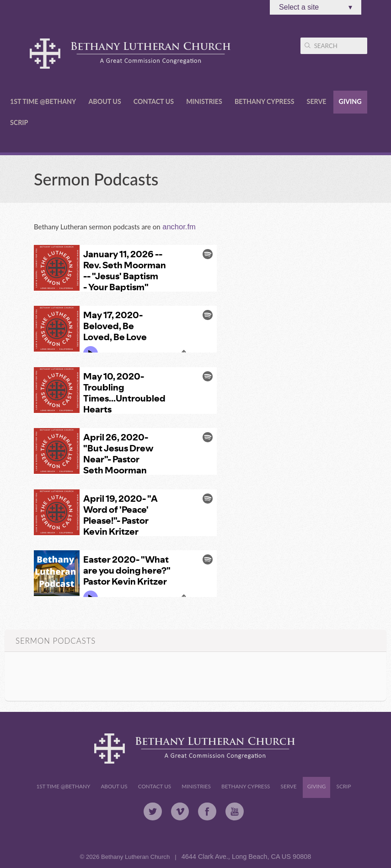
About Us (104, 101)
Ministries (204, 101)
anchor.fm (178, 227)
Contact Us (154, 101)
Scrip (19, 122)
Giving (350, 101)
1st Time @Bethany (43, 101)
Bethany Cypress (265, 101)
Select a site (316, 7)
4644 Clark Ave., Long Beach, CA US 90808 (246, 857)
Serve (317, 101)
